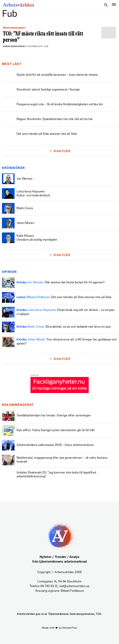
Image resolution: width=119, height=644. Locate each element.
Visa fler (62, 151)
